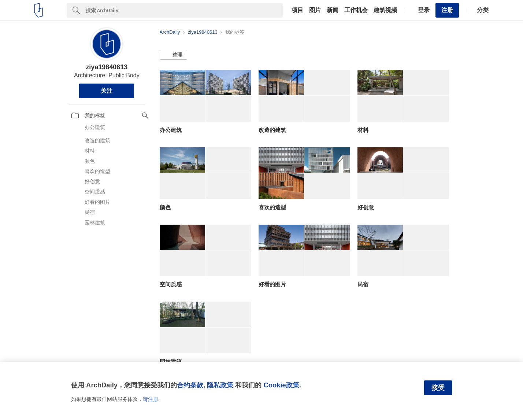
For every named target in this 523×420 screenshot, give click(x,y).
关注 (107, 91)
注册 (447, 10)
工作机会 (356, 10)
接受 (438, 388)
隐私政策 (220, 385)
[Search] (184, 10)
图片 (315, 10)
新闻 (333, 10)
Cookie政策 (281, 385)
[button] (173, 55)
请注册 (151, 399)
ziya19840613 (107, 67)
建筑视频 (385, 10)
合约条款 (190, 385)
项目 (297, 10)
